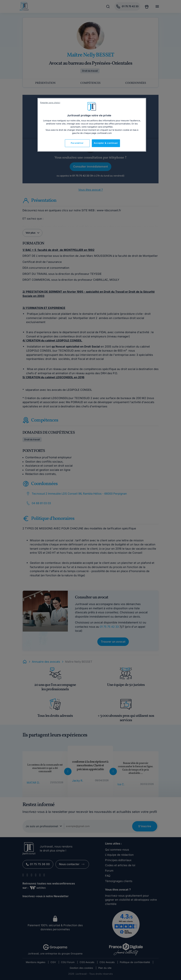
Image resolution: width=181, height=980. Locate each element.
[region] (92, 125)
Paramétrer (77, 143)
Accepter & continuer (106, 143)
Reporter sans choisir (50, 103)
